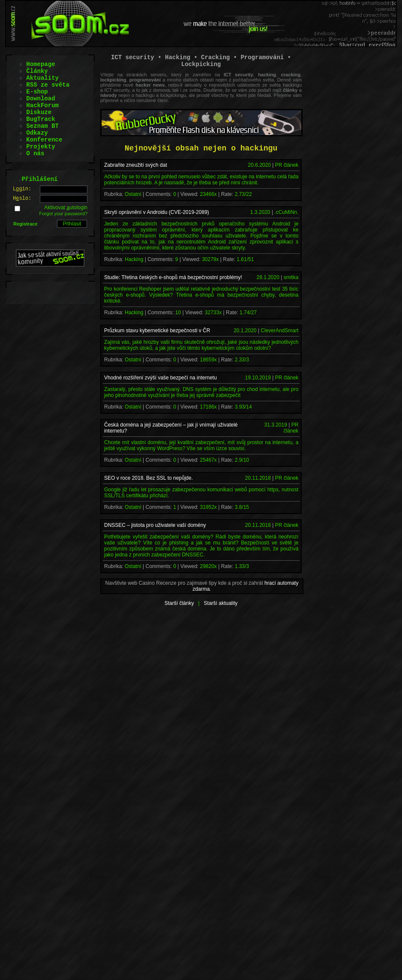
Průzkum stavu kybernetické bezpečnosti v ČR (157, 331)
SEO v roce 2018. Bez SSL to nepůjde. (148, 478)
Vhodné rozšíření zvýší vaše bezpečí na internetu (160, 378)
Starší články (179, 603)
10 (178, 313)
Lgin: (22, 189)
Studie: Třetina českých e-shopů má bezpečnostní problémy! (173, 277)
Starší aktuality (221, 603)
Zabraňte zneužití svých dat (136, 165)
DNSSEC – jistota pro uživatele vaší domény (155, 525)
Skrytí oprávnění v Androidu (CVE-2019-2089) (157, 212)
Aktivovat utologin (66, 207)
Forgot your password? (64, 213)
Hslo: (22, 198)
